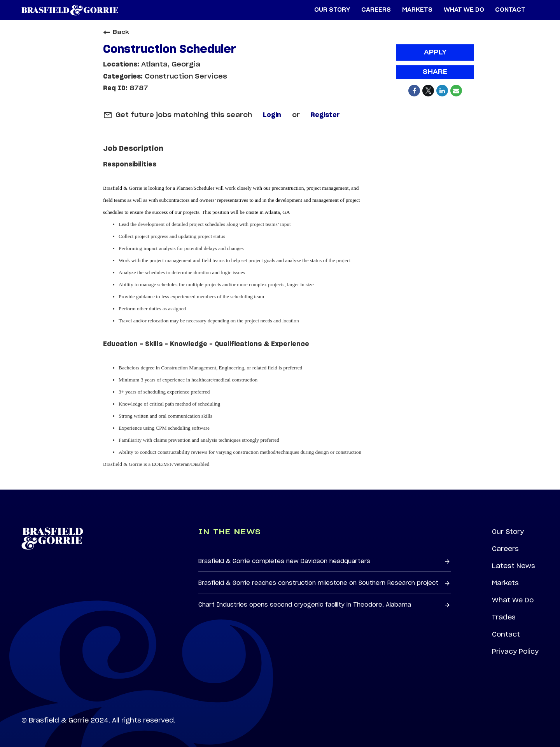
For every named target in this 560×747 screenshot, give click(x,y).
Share (435, 72)
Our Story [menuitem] (332, 10)
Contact (506, 634)
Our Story (508, 532)
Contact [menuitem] (510, 10)
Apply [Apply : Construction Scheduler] (435, 52)
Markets (505, 583)
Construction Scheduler (170, 50)
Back (116, 32)
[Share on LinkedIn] (442, 91)
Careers (505, 549)
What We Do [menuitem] (464, 10)
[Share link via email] (456, 91)
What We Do (513, 600)
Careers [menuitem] (376, 10)
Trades (504, 617)
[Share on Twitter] (428, 91)
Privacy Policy (515, 651)
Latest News (514, 566)
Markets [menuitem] (417, 10)
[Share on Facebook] (414, 91)
